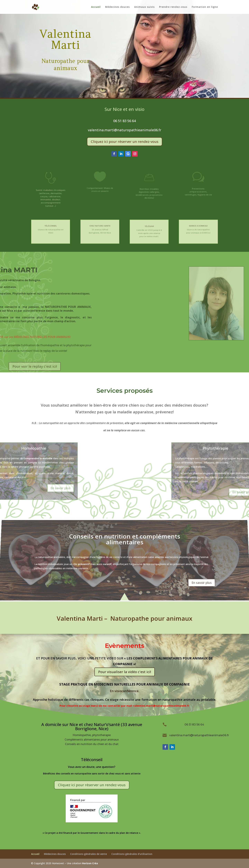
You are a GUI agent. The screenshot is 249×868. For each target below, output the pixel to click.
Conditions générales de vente (89, 854)
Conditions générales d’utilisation (132, 854)
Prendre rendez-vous (173, 7)
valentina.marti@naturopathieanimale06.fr (125, 130)
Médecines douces (117, 7)
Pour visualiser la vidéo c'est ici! (125, 672)
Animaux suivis (144, 7)
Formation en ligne (205, 7)
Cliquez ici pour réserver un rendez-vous (125, 142)
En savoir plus (204, 581)
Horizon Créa (90, 863)
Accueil (96, 7)
